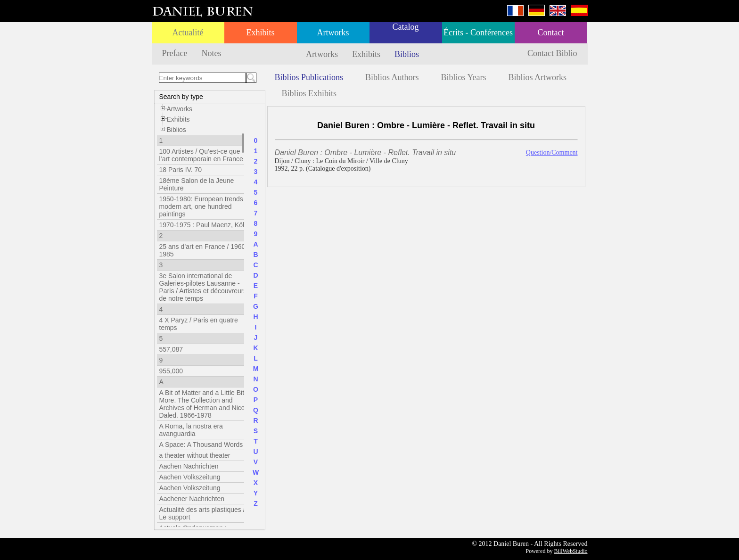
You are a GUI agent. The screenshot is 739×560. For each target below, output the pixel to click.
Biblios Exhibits (309, 93)
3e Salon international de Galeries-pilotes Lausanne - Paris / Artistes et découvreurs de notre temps (203, 287)
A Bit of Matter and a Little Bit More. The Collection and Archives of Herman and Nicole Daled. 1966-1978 (205, 404)
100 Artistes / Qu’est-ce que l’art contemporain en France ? (204, 155)
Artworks (333, 33)
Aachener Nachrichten (192, 499)
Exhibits (260, 33)
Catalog (406, 27)
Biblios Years (464, 77)
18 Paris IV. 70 (181, 170)
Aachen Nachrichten (189, 466)
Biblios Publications (309, 77)
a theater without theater (195, 455)
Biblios (407, 54)
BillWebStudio (571, 551)
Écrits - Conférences (478, 33)
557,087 (171, 349)
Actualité (188, 33)
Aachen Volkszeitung (190, 477)
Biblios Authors (392, 77)
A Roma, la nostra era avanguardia (191, 430)
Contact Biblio (552, 53)
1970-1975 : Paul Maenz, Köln (204, 225)
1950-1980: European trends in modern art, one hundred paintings (205, 206)
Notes (211, 53)
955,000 (171, 371)
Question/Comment (552, 152)
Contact (551, 33)
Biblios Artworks (538, 77)
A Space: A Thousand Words (201, 445)
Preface (175, 53)
